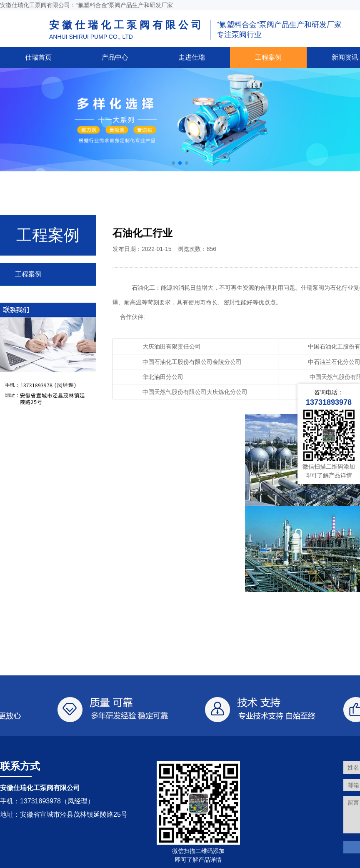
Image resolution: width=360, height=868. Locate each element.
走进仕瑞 (192, 57)
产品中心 (115, 57)
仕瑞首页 (38, 57)
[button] (173, 163)
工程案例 (268, 57)
